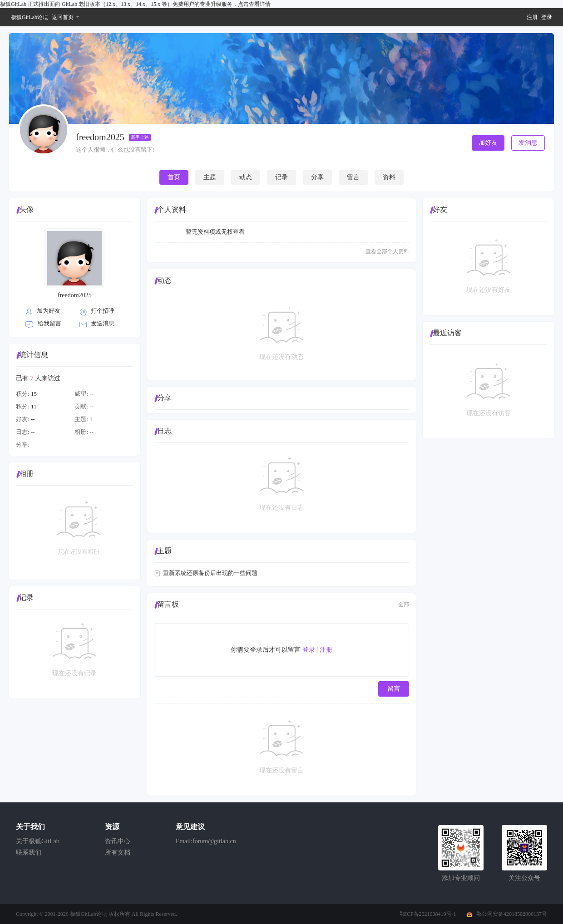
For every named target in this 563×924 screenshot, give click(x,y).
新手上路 (140, 137)
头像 (26, 209)
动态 (246, 177)
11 (34, 406)
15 (34, 394)
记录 (281, 177)
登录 (547, 17)
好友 (440, 209)
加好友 (488, 143)
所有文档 (118, 853)
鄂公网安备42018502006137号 (512, 914)
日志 (164, 431)
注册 (532, 17)
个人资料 (172, 209)
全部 (404, 605)
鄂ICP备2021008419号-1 (428, 914)
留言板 (168, 604)
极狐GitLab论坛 (30, 17)
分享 (317, 177)
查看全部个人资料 (387, 251)
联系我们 (29, 853)
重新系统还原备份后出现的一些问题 (210, 573)
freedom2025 (75, 295)
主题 (210, 177)
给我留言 (49, 323)
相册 (26, 474)
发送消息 (103, 323)
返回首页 (63, 17)
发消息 (528, 143)
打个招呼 (103, 311)
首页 (174, 177)
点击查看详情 (254, 4)
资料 (389, 177)
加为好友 (49, 311)
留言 (353, 177)
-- (91, 394)
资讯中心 (118, 841)
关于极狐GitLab (38, 841)
